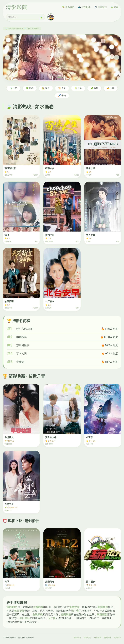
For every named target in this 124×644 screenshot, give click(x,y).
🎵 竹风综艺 (100, 7)
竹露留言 (118, 638)
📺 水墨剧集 (84, 7)
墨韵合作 (108, 638)
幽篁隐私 (98, 638)
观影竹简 (87, 638)
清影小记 (77, 638)
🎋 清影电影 (68, 7)
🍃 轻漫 (114, 7)
